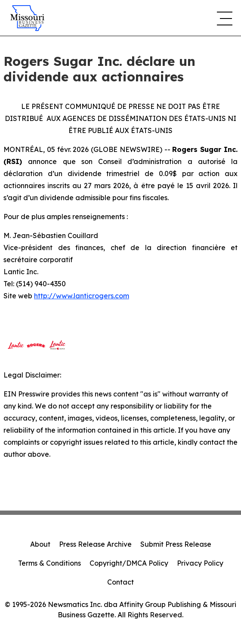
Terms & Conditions (49, 563)
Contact (120, 582)
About (40, 544)
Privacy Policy (200, 563)
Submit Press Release (176, 544)
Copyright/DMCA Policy (129, 563)
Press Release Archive (95, 544)
